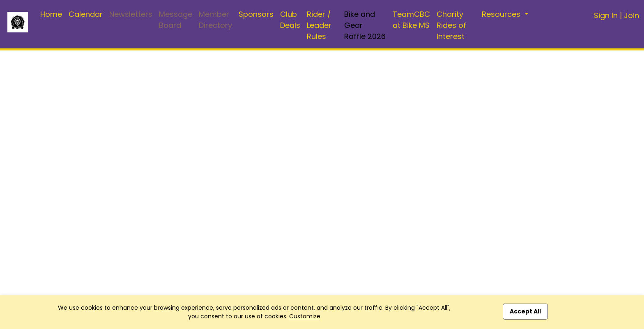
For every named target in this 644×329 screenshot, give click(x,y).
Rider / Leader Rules (319, 25)
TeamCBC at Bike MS (411, 20)
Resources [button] (502, 14)
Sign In (606, 15)
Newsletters (131, 14)
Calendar (86, 14)
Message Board (176, 20)
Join (631, 15)
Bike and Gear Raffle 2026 (365, 25)
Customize (305, 316)
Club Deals (290, 20)
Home (51, 14)
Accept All (525, 311)
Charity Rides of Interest (451, 25)
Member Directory (215, 20)
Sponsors (256, 14)
